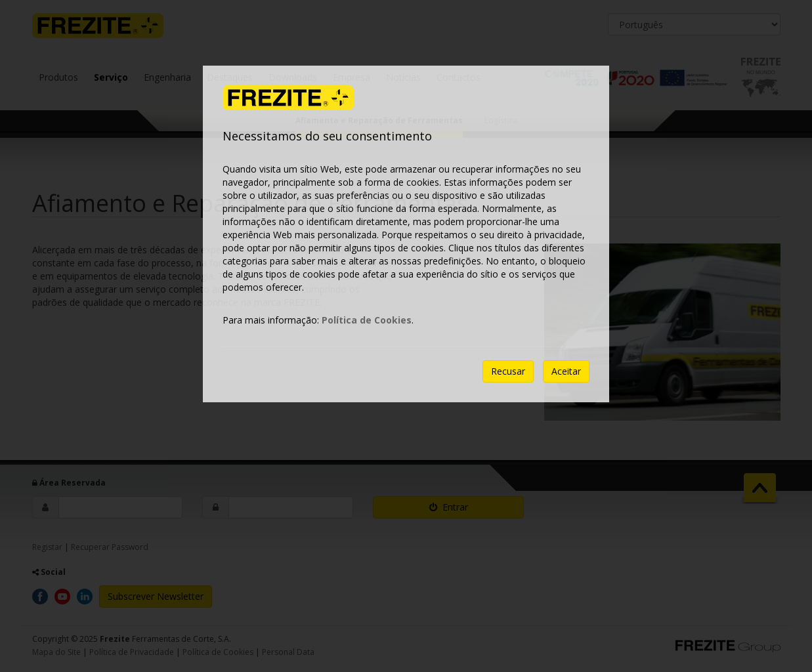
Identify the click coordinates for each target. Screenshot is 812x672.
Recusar (508, 371)
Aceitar (566, 371)
